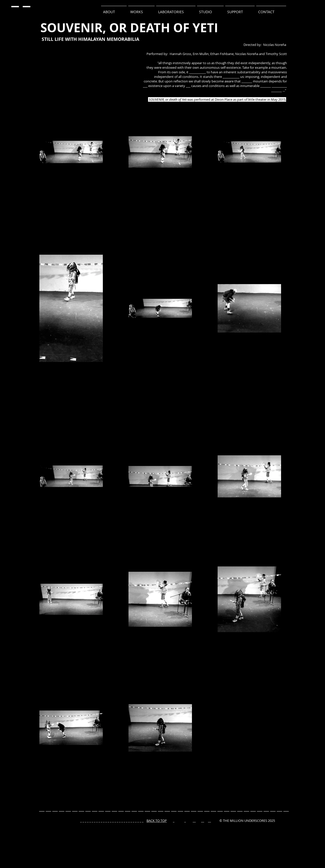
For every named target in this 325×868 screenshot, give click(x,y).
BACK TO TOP (157, 821)
